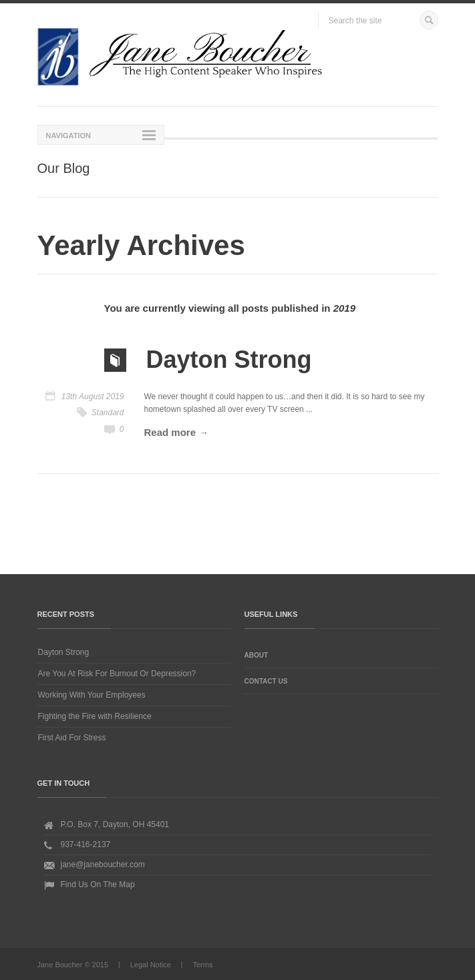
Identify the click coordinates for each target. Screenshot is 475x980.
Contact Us (266, 681)
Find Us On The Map (98, 885)
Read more (170, 432)
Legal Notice (151, 965)
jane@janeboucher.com (103, 865)
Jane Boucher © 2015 (73, 965)
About (257, 655)
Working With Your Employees (92, 695)
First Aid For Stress (72, 738)
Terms (202, 965)
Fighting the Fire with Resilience (95, 716)
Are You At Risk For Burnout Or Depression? (117, 674)
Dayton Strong (64, 652)
